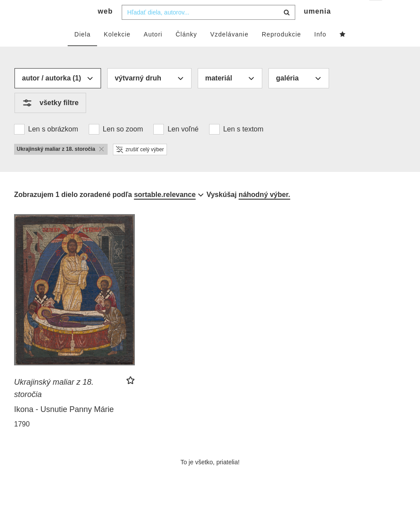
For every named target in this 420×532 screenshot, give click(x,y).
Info (320, 51)
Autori (153, 51)
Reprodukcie (282, 51)
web (105, 29)
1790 (22, 441)
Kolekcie (117, 51)
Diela (82, 51)
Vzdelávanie (229, 51)
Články (186, 51)
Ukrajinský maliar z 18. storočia (54, 405)
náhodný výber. (264, 212)
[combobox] (208, 29)
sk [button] (376, 13)
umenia (317, 29)
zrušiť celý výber (140, 167)
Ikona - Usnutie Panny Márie (64, 426)
